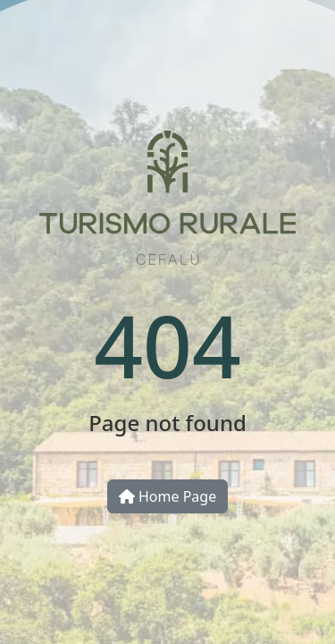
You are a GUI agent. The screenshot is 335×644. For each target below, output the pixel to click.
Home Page (167, 496)
